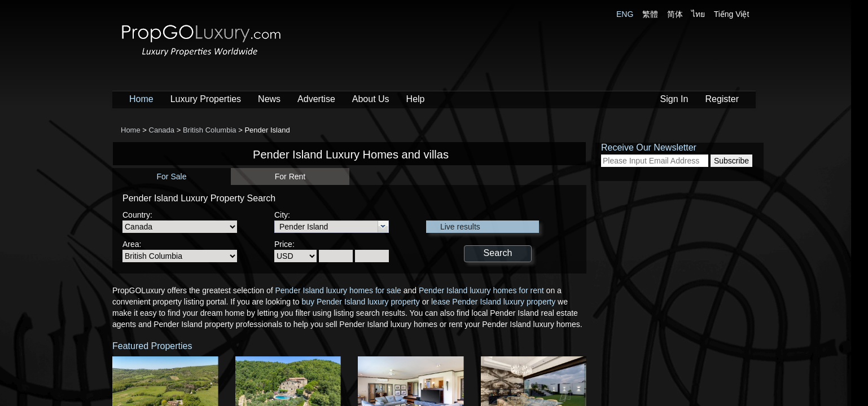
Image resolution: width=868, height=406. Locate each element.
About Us (371, 99)
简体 (675, 14)
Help (416, 99)
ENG (625, 14)
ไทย (698, 14)
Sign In (674, 99)
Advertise (316, 99)
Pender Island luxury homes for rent (481, 290)
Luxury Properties (206, 99)
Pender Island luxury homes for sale (338, 290)
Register (722, 99)
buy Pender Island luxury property (360, 302)
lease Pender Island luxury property (493, 302)
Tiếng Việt (732, 14)
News (269, 99)
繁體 (650, 14)
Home (141, 99)
